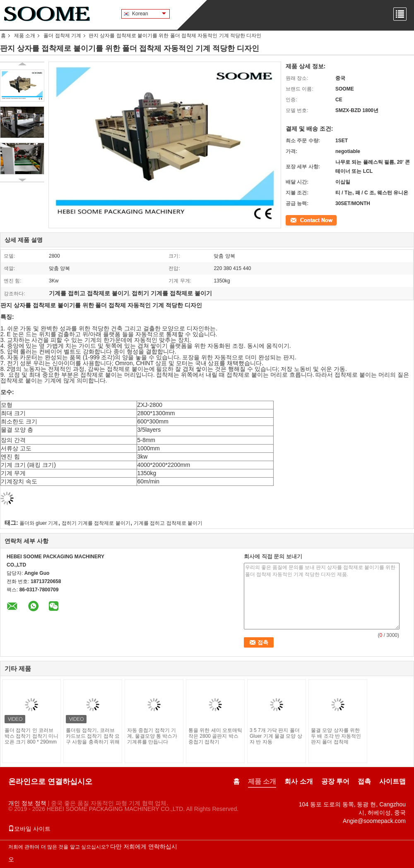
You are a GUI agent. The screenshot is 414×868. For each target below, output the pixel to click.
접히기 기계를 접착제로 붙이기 (96, 523)
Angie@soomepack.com (374, 821)
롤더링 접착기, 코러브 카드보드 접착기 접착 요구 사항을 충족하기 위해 (93, 736)
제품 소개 (25, 36)
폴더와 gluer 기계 (39, 523)
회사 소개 (298, 781)
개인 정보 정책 (27, 803)
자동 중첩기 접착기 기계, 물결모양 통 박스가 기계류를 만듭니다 (152, 736)
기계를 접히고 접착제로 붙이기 (168, 523)
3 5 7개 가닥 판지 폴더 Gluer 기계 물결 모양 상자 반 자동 (276, 736)
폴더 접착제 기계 (62, 36)
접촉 (291, 220)
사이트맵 (392, 781)
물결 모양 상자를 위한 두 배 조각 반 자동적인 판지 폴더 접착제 (336, 736)
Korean (149, 14)
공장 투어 (335, 781)
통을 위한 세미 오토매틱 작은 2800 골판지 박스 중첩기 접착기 (215, 736)
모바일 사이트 (29, 829)
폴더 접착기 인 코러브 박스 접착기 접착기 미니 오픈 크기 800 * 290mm (31, 736)
